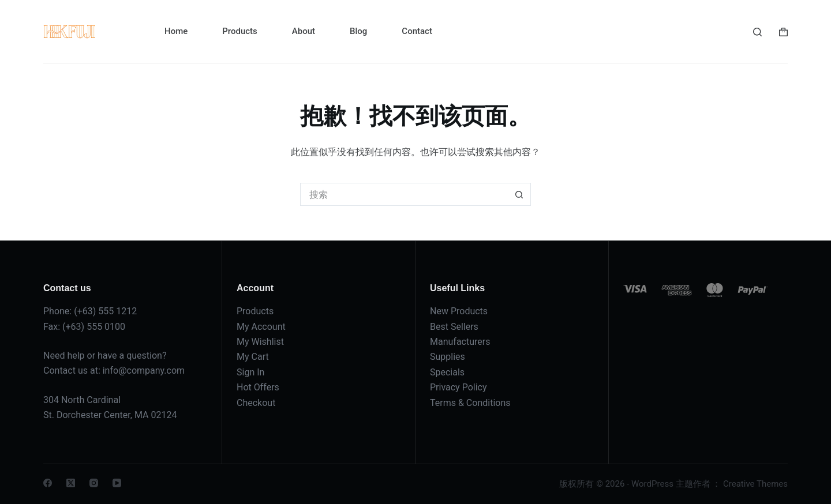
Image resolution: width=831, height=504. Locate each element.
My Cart (253, 357)
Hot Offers (258, 387)
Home (176, 31)
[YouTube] (117, 483)
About (304, 31)
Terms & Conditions (470, 403)
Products (240, 31)
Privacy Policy (458, 387)
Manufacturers (460, 342)
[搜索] (757, 32)
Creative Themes (755, 484)
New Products (459, 311)
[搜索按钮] (519, 194)
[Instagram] (94, 483)
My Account (261, 327)
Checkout (256, 403)
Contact (417, 31)
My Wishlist (260, 342)
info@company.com (144, 371)
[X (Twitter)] (71, 483)
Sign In (250, 372)
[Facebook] (48, 483)
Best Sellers (454, 327)
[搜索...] (404, 194)
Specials (447, 372)
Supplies (448, 357)
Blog (358, 31)
